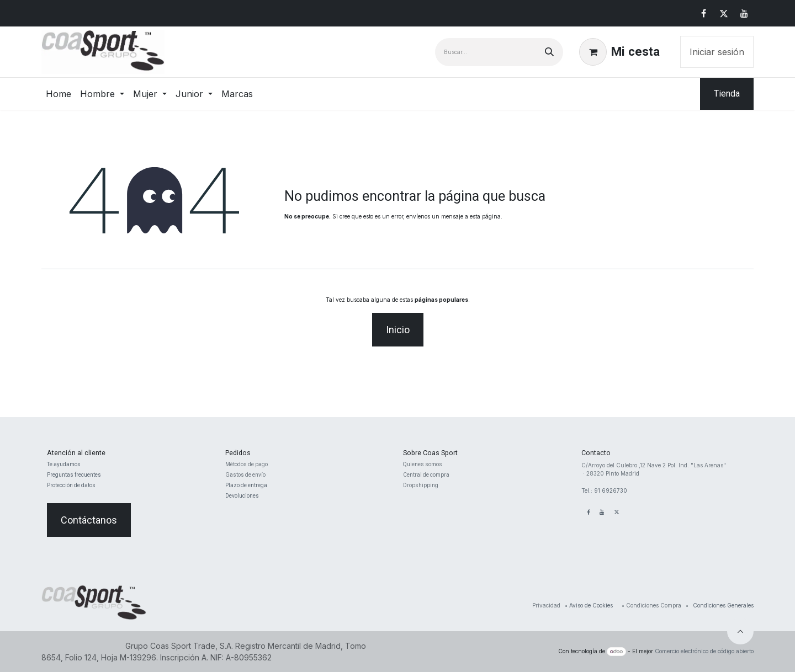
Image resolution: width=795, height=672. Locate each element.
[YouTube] (744, 13)
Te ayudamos (64, 464)
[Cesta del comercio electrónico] (619, 52)
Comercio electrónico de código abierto (704, 651)
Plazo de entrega (246, 485)
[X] (724, 13)
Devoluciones (242, 496)
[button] (740, 631)
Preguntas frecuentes (74, 475)
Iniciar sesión (717, 52)
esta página (485, 216)
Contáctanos (89, 520)
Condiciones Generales (723, 605)
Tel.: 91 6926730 (604, 490)
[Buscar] (549, 52)
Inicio (398, 330)
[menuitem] (59, 94)
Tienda (727, 94)
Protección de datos (71, 485)
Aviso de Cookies (591, 605)
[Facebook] (703, 13)
